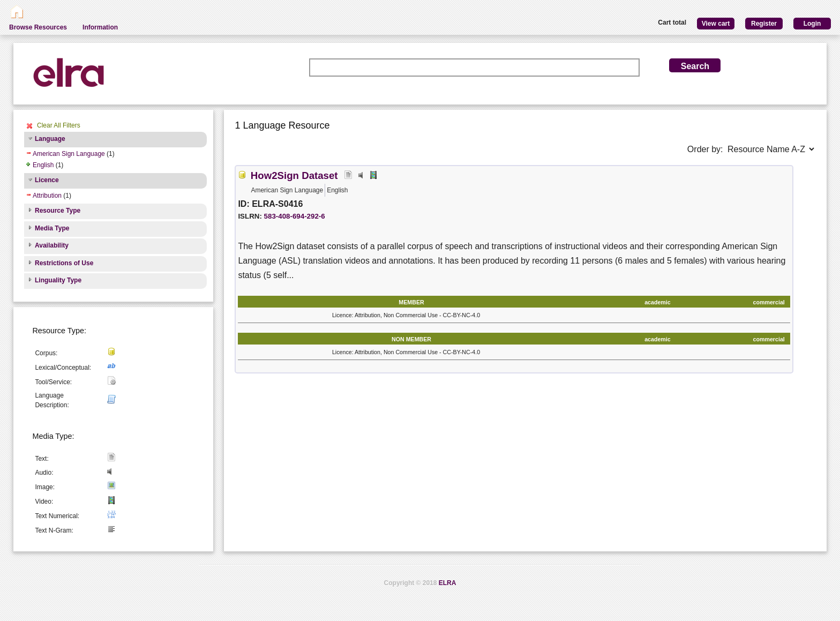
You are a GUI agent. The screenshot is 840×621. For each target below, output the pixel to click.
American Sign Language (69, 154)
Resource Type (58, 211)
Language (50, 139)
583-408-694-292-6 (295, 216)
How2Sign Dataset (294, 175)
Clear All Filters (59, 125)
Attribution (47, 196)
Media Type (52, 228)
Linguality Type (58, 280)
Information (100, 27)
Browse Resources (38, 27)
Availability (52, 245)
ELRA (448, 583)
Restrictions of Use (64, 263)
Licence (47, 180)
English (43, 165)
